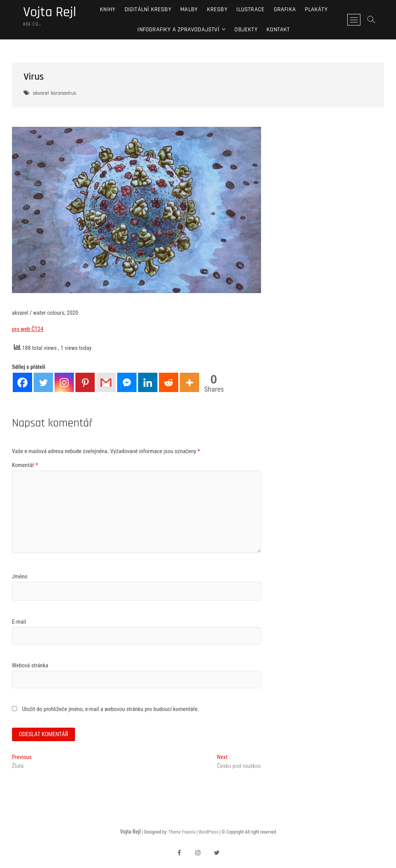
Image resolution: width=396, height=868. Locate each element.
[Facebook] (22, 382)
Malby (189, 9)
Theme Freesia (182, 832)
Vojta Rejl (50, 12)
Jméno (20, 576)
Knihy (108, 9)
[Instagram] (64, 382)
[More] (189, 382)
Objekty (246, 30)
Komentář (25, 465)
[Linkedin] (148, 382)
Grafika (285, 9)
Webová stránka (30, 665)
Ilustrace (250, 9)
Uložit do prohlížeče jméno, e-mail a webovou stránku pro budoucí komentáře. (110, 709)
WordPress (208, 832)
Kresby (217, 9)
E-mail (19, 622)
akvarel (41, 93)
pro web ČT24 (28, 329)
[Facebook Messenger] (127, 382)
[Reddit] (169, 382)
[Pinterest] (85, 382)
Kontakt (278, 30)
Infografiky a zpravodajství (178, 30)
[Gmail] (106, 382)
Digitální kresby (148, 9)
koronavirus (63, 93)
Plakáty (316, 9)
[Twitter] (43, 382)
